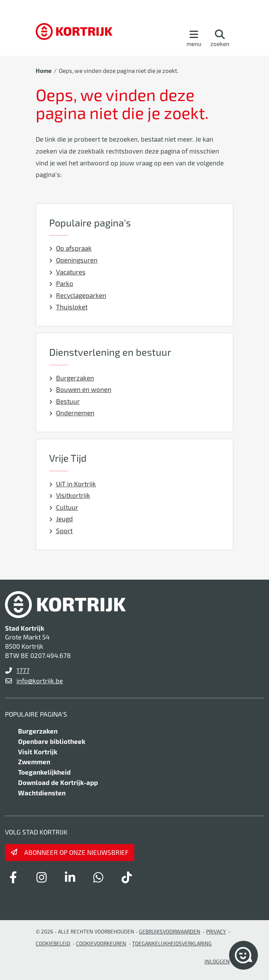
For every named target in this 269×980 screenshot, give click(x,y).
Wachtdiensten (42, 793)
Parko (61, 283)
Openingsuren (73, 260)
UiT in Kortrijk (73, 484)
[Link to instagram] (42, 877)
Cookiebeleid (53, 943)
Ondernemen (72, 413)
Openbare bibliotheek (52, 741)
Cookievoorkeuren (101, 943)
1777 (23, 670)
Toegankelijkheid (44, 772)
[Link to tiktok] (127, 877)
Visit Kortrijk (38, 752)
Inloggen (217, 961)
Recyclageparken (78, 295)
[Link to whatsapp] (99, 877)
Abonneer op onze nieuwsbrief (76, 852)
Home (44, 71)
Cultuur (64, 507)
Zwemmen (34, 762)
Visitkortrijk (70, 495)
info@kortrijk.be (40, 681)
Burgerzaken (72, 378)
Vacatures (67, 272)
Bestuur (64, 401)
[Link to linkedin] (70, 877)
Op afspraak (70, 248)
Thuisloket (68, 307)
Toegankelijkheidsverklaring (172, 943)
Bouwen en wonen (80, 389)
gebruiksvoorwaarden (170, 931)
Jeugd (61, 519)
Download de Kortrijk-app (58, 782)
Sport (61, 530)
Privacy (216, 931)
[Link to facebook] (13, 877)
